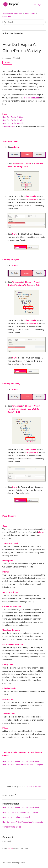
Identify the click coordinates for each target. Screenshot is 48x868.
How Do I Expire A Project (13, 120)
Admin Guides (30, 13)
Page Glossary (9, 126)
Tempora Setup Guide (12, 827)
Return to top (10, 795)
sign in (10, 848)
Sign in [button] (40, 4)
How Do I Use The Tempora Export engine (20, 812)
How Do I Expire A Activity (13, 123)
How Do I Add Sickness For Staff (16, 817)
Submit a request (31, 98)
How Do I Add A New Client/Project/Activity (21, 762)
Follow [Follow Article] (7, 63)
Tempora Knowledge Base (12, 13)
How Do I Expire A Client (13, 117)
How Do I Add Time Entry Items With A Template (23, 765)
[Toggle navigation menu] (35, 4)
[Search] (24, 22)
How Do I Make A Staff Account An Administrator (23, 822)
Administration (8, 16)
